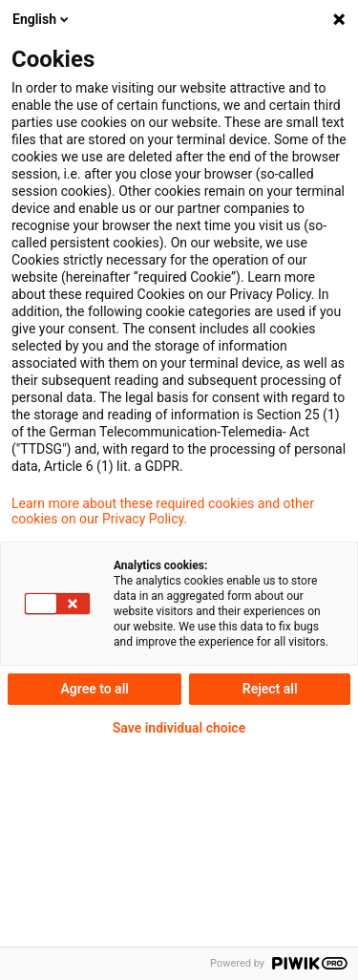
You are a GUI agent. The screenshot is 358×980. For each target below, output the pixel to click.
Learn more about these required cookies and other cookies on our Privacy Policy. (163, 511)
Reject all (270, 689)
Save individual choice (179, 728)
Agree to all (95, 689)
